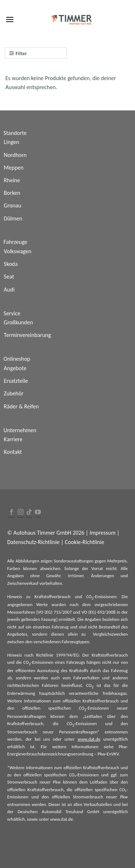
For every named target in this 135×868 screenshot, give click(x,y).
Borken (12, 193)
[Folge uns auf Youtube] (38, 512)
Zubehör (14, 393)
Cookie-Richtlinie (84, 542)
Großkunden (19, 322)
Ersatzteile (16, 381)
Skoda (11, 264)
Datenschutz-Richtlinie (33, 542)
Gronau (13, 205)
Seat (9, 277)
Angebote (15, 368)
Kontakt (13, 452)
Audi (9, 290)
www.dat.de (89, 739)
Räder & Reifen (21, 406)
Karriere (13, 439)
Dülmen (13, 218)
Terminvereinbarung (28, 335)
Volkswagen (18, 251)
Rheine (12, 180)
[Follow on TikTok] (29, 512)
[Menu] (10, 19)
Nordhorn (15, 155)
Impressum (103, 533)
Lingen (12, 142)
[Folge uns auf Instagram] (21, 512)
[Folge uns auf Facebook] (12, 512)
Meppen (14, 168)
